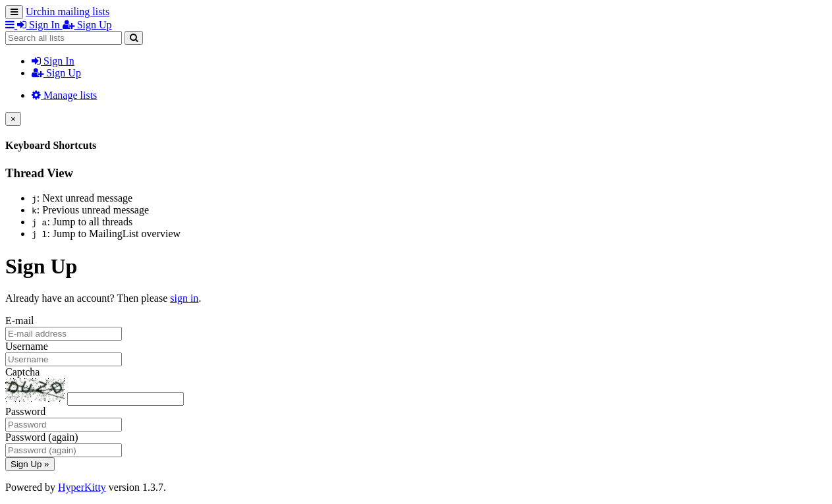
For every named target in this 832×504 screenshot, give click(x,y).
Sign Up (56, 73)
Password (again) (42, 437)
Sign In (53, 61)
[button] (11, 25)
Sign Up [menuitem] (87, 25)
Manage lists (64, 95)
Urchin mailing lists (68, 12)
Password (25, 411)
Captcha (22, 372)
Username (27, 346)
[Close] (13, 119)
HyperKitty (82, 487)
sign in (184, 298)
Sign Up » (30, 464)
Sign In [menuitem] (40, 25)
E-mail (20, 321)
